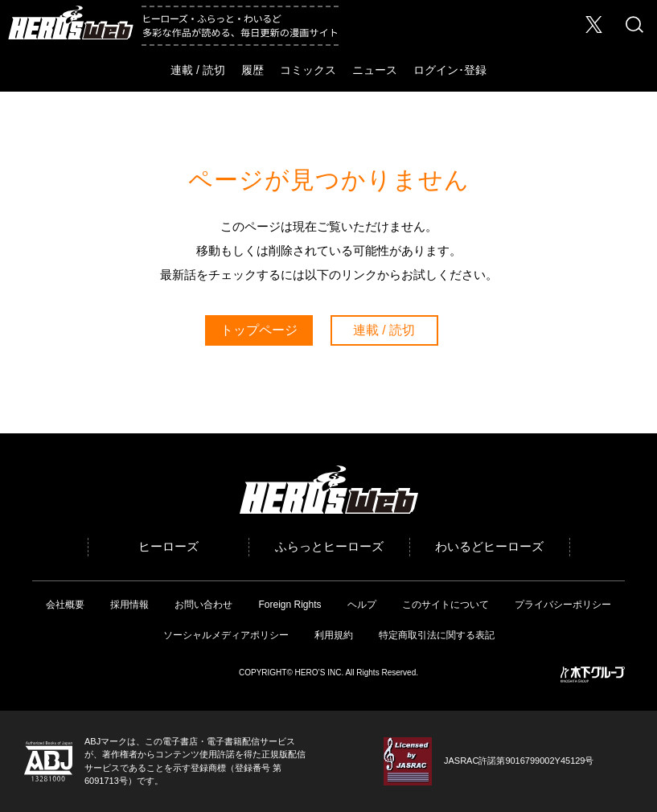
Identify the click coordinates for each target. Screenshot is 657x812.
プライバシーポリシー (563, 605)
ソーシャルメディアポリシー (226, 635)
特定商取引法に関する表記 (437, 635)
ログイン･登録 (450, 70)
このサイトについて (446, 605)
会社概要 (65, 605)
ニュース (375, 70)
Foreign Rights (289, 605)
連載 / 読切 (198, 70)
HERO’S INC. (320, 673)
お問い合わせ (203, 605)
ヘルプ (362, 605)
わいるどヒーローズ (489, 546)
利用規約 (334, 635)
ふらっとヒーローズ (329, 546)
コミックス (308, 70)
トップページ (259, 330)
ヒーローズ (168, 546)
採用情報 (129, 605)
